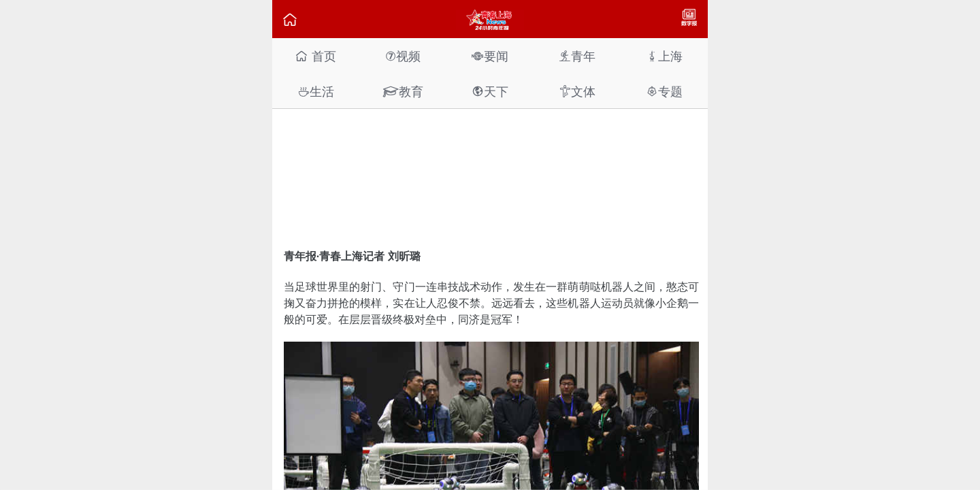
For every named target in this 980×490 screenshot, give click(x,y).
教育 (403, 92)
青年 (577, 56)
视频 (403, 56)
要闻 (490, 56)
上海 (664, 56)
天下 (490, 92)
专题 (664, 92)
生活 (316, 92)
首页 (315, 56)
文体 (577, 92)
